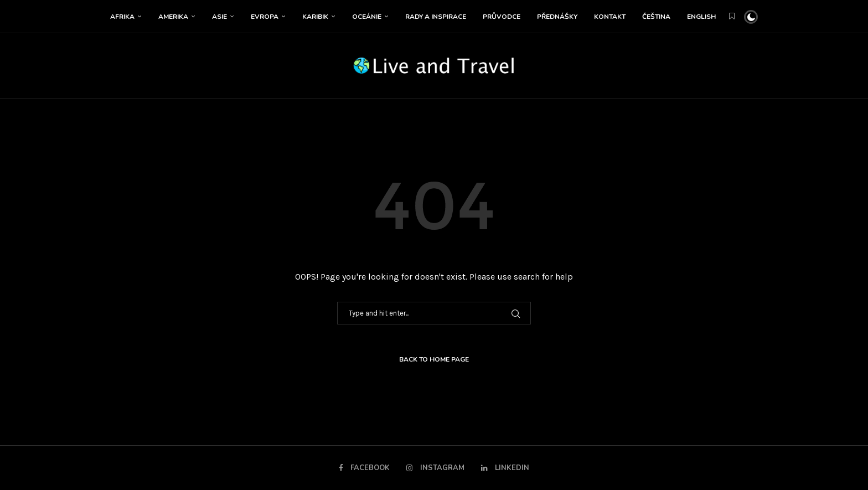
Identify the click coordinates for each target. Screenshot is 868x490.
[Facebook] (365, 468)
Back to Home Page (434, 359)
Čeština (656, 17)
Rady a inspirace (436, 17)
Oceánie (367, 17)
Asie (219, 17)
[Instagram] (436, 468)
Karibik (315, 17)
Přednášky (557, 17)
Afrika (122, 17)
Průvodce (502, 17)
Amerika (173, 17)
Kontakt (610, 17)
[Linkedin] (505, 468)
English (701, 17)
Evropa (265, 17)
